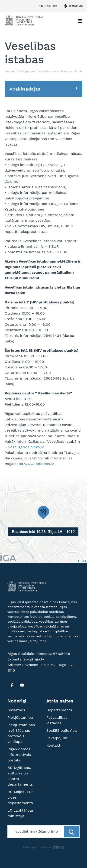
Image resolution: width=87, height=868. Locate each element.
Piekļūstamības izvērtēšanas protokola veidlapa (21, 733)
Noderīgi (17, 701)
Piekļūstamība (20, 717)
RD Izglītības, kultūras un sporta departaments (20, 776)
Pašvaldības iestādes (57, 720)
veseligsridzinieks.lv (26, 447)
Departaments (59, 710)
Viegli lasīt (51, 6)
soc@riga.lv (34, 659)
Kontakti (54, 745)
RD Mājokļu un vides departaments (21, 797)
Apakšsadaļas (25, 89)
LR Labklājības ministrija (21, 813)
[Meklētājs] (36, 832)
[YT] (22, 685)
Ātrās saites (60, 701)
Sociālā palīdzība (62, 730)
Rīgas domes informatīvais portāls (19, 755)
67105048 (62, 654)
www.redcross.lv (39, 464)
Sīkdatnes (16, 710)
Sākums (10, 72)
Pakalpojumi (27, 72)
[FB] (12, 685)
